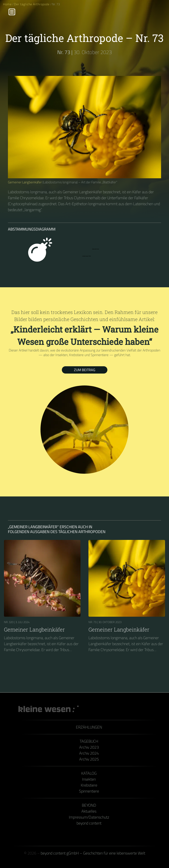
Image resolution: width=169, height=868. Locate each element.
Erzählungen (89, 727)
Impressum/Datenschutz (89, 817)
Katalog (89, 773)
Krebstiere (89, 785)
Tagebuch (89, 741)
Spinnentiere (89, 791)
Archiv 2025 (89, 759)
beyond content (89, 823)
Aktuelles (89, 811)
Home (7, 4)
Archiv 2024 (89, 753)
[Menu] (12, 12)
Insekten (89, 779)
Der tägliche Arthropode (32, 4)
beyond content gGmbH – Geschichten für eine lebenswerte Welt (93, 853)
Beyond (89, 805)
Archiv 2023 (89, 747)
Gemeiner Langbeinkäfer (25, 182)
